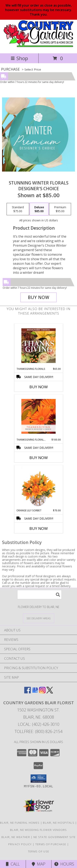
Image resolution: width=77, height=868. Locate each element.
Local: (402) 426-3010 (39, 724)
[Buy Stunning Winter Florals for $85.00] (39, 297)
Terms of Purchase (51, 844)
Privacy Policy (20, 844)
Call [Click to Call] (13, 864)
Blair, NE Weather (16, 837)
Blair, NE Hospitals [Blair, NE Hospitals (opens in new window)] (59, 823)
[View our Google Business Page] (35, 692)
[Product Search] (39, 595)
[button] (38, 779)
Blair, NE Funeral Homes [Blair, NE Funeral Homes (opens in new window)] (20, 823)
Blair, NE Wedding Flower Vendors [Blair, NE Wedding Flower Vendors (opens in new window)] (38, 830)
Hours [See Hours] (64, 864)
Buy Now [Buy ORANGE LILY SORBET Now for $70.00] (39, 528)
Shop (19, 58)
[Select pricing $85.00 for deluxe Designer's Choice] (39, 209)
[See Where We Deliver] (39, 618)
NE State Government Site (55, 837)
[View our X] (50, 692)
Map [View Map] (39, 864)
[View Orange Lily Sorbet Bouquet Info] (38, 487)
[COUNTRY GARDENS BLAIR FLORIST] (39, 47)
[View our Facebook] (28, 692)
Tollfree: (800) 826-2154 (38, 731)
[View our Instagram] (42, 692)
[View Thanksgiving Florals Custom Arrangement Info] (38, 346)
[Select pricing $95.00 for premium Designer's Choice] (60, 209)
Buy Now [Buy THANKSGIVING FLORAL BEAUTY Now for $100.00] (39, 458)
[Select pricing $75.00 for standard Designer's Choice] (18, 209)
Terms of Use (39, 851)
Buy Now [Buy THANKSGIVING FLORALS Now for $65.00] (39, 387)
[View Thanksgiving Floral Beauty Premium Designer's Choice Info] (38, 416)
